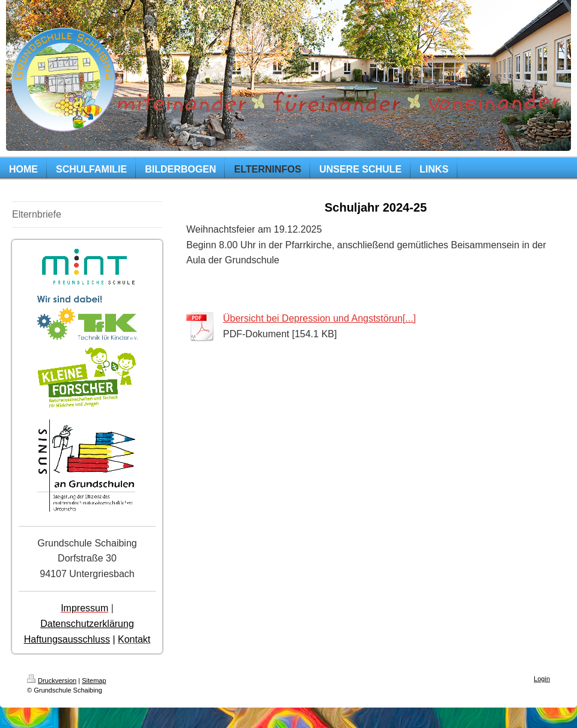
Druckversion (52, 681)
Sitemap (94, 681)
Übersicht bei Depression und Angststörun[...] (319, 318)
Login (542, 679)
